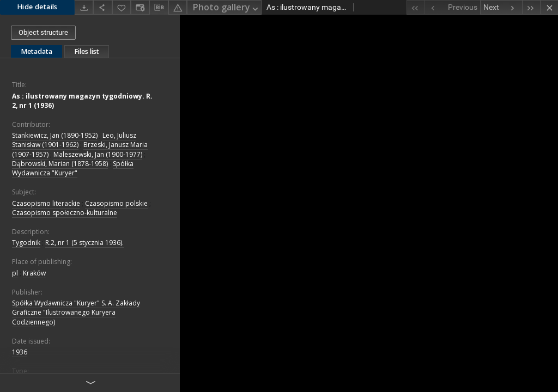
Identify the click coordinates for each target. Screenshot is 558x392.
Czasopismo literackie (46, 203)
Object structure (43, 32)
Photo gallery (226, 8)
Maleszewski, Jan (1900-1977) (98, 154)
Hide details (37, 7)
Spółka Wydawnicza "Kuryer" (73, 168)
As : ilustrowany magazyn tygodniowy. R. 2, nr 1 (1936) (82, 101)
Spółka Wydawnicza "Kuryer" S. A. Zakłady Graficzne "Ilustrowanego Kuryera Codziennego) (76, 312)
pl (15, 273)
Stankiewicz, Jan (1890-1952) (55, 135)
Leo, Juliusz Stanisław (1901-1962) (74, 140)
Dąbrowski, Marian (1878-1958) (60, 164)
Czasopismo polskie (116, 203)
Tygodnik (26, 243)
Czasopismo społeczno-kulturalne (65, 213)
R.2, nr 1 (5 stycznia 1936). (84, 243)
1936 (20, 352)
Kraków (34, 273)
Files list (87, 51)
